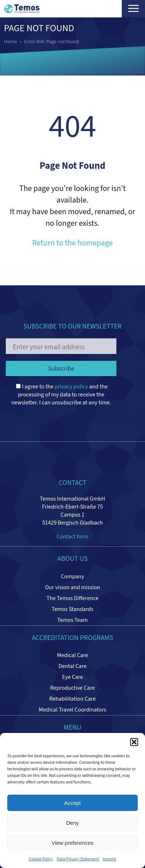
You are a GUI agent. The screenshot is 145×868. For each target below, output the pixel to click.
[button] (134, 743)
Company (72, 576)
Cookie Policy (41, 860)
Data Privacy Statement (78, 860)
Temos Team (72, 620)
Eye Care (72, 677)
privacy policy (71, 387)
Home (11, 42)
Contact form (72, 537)
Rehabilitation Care (72, 699)
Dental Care (72, 666)
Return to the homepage (72, 243)
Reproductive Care (73, 688)
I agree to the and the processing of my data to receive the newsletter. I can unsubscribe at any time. (61, 395)
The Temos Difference (72, 598)
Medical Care (72, 655)
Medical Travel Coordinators (72, 710)
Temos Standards (72, 609)
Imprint (109, 860)
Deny (72, 823)
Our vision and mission (72, 587)
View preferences (72, 843)
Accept (72, 803)
